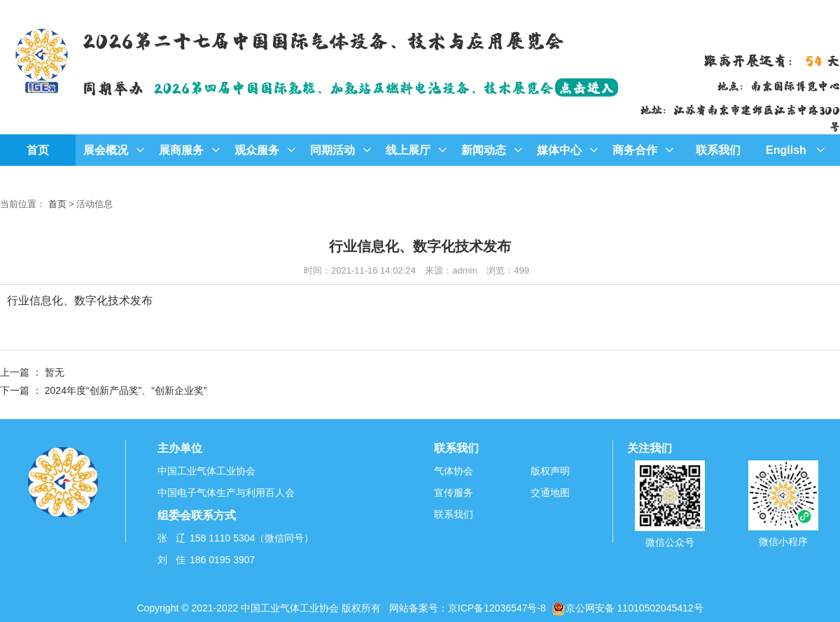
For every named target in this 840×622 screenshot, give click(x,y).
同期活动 (341, 150)
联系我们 (718, 150)
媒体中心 (567, 150)
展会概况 (114, 150)
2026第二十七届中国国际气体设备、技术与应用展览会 (323, 39)
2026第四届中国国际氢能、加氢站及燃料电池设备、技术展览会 (386, 87)
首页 (38, 150)
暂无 (55, 372)
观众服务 (265, 150)
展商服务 (189, 150)
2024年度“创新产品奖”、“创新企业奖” (126, 390)
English (795, 150)
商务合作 (643, 150)
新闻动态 (492, 150)
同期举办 (113, 87)
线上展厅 (416, 150)
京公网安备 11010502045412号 (628, 608)
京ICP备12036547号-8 (497, 608)
